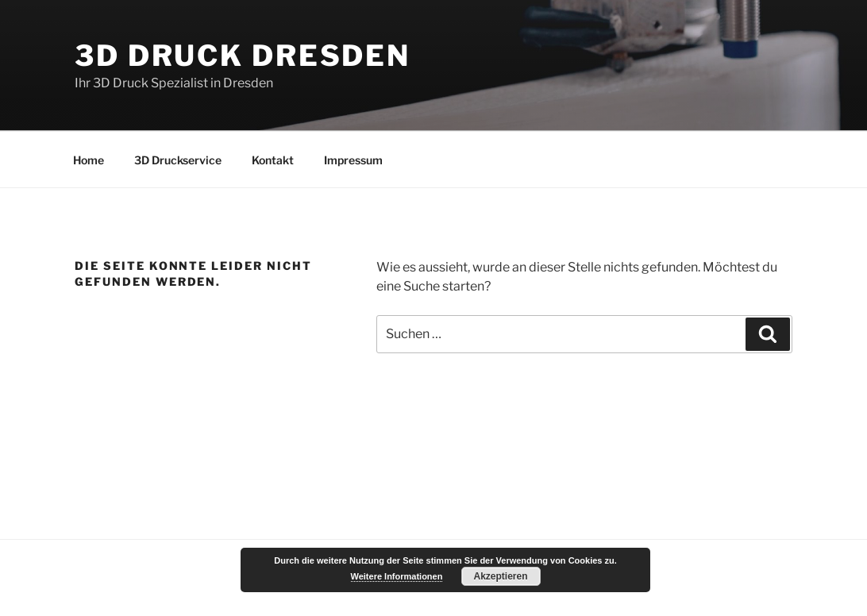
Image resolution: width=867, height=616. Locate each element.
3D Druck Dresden (243, 56)
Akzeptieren (500, 576)
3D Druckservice (178, 160)
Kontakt (273, 160)
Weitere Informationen (397, 576)
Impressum (353, 160)
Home (89, 160)
